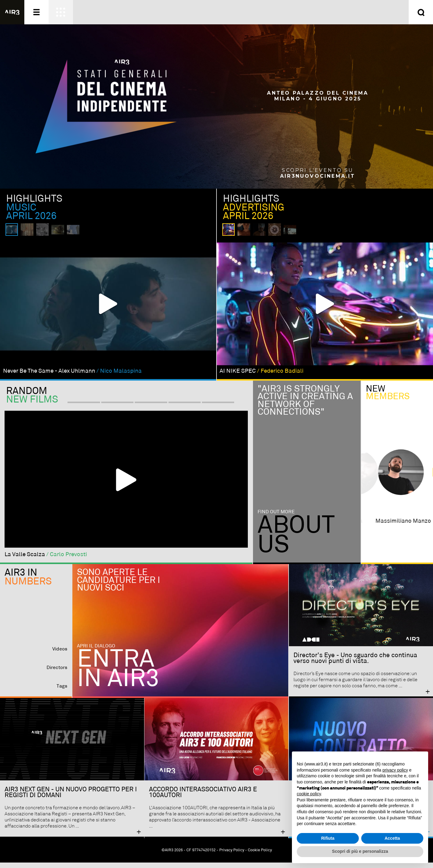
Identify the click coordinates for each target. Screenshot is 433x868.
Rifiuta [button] (328, 838)
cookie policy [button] (309, 794)
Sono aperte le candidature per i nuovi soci (118, 586)
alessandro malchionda (397, 527)
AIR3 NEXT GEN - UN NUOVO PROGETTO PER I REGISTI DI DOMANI (71, 798)
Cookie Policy (260, 856)
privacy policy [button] (395, 770)
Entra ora (278, 12)
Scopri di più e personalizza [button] (360, 851)
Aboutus (296, 541)
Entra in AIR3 (118, 675)
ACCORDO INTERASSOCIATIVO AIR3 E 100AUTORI (203, 798)
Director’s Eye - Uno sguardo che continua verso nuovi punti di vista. (355, 664)
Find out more (276, 518)
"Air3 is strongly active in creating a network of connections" (303, 406)
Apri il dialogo (96, 652)
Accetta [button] (392, 838)
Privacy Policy (232, 856)
